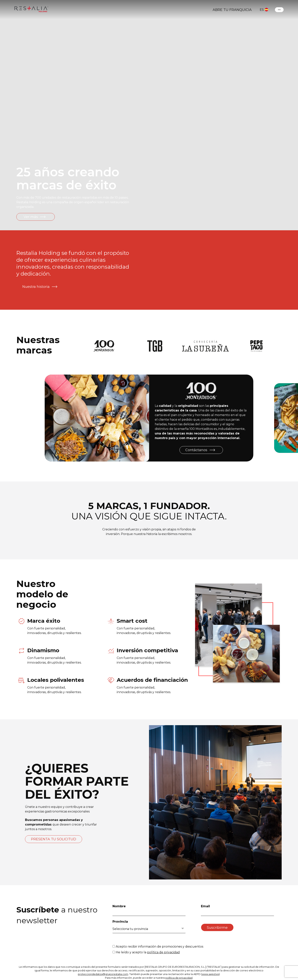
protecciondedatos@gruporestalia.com (103, 974)
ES (264, 10)
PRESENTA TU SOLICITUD (54, 839)
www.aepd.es (210, 974)
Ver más (35, 217)
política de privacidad (163, 952)
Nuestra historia (40, 287)
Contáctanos (201, 450)
